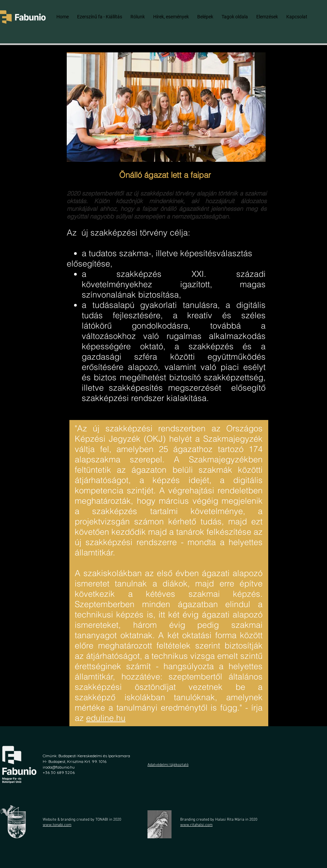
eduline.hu (106, 718)
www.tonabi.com (57, 825)
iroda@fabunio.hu (59, 767)
